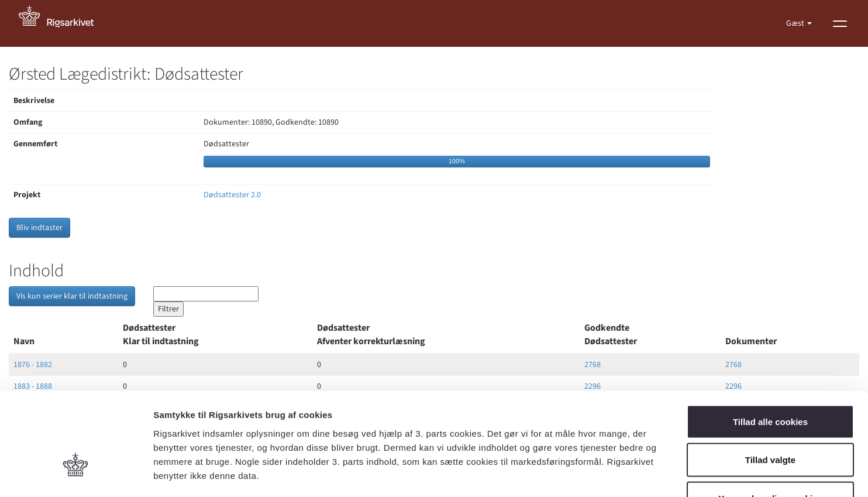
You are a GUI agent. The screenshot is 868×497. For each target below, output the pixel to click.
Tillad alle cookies (770, 343)
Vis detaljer (608, 474)
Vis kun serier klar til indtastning (72, 296)
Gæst (796, 23)
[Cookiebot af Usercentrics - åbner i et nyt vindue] (76, 474)
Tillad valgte (770, 382)
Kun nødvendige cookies (770, 420)
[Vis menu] (840, 23)
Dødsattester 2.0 (232, 195)
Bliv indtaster (39, 228)
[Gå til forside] (63, 23)
